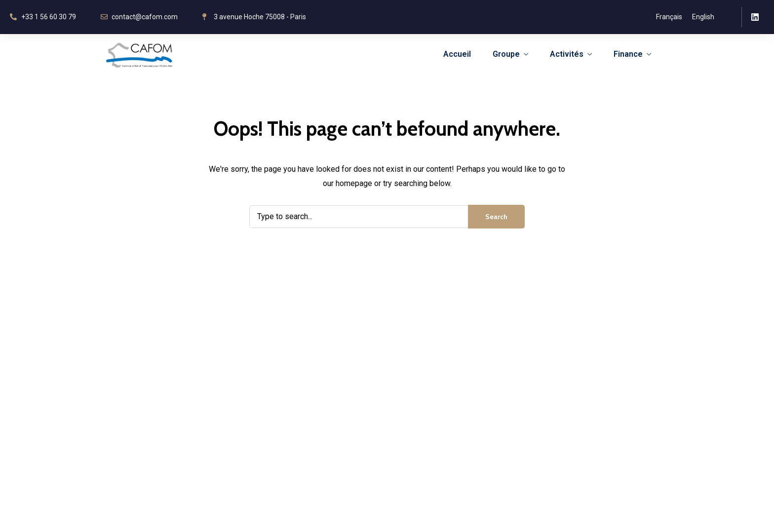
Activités (567, 54)
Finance (628, 54)
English (703, 17)
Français (669, 17)
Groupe (506, 54)
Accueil (457, 54)
